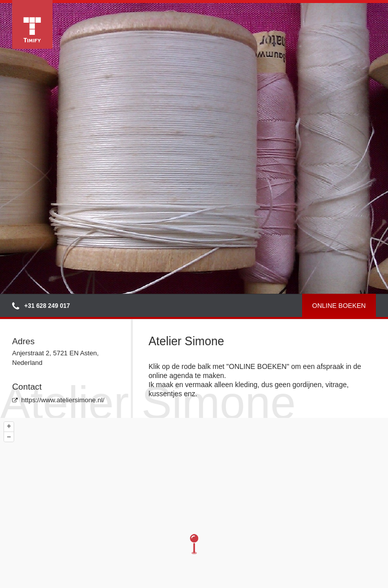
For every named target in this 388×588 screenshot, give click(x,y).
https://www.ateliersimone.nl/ (58, 400)
